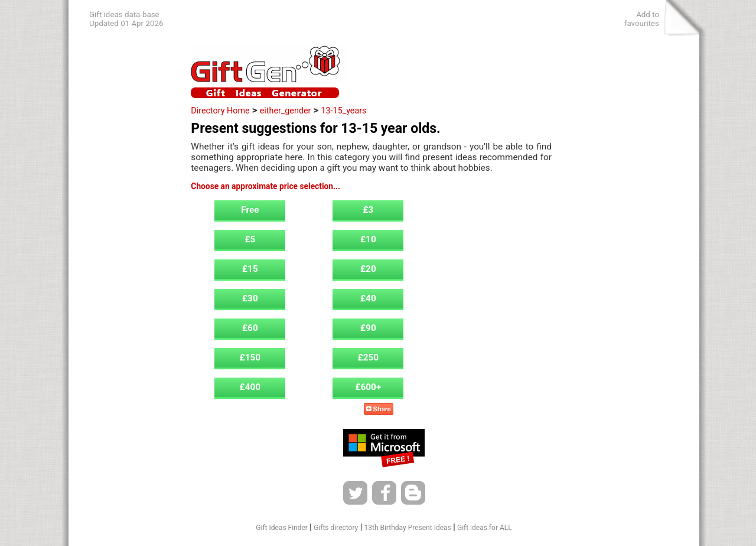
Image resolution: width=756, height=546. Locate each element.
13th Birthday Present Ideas (408, 528)
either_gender (286, 110)
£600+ (368, 387)
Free (250, 210)
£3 (368, 210)
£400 (250, 387)
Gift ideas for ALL (485, 528)
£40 (368, 298)
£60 (250, 328)
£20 (368, 269)
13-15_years (344, 110)
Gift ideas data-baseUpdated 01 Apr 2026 (126, 19)
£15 (250, 269)
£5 (250, 239)
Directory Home (220, 110)
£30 (250, 298)
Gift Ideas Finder (282, 528)
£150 (250, 357)
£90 (368, 328)
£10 (368, 239)
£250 (369, 357)
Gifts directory (336, 528)
